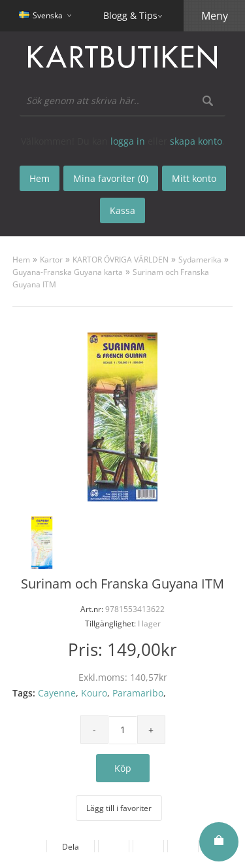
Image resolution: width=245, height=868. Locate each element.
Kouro (94, 693)
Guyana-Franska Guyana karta (68, 272)
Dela (71, 847)
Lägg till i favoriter (119, 808)
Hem (21, 260)
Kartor (51, 260)
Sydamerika (200, 260)
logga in (128, 141)
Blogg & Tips (130, 15)
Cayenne (57, 693)
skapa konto (196, 141)
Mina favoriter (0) (111, 178)
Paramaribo (138, 693)
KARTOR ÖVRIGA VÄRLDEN (121, 260)
